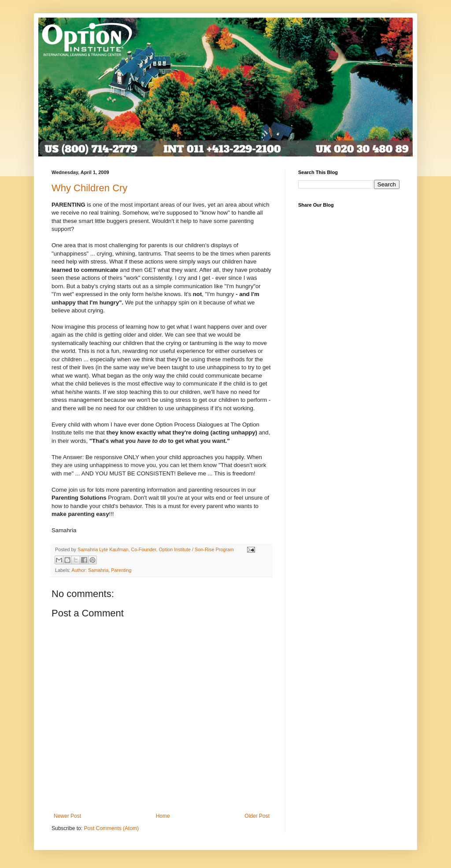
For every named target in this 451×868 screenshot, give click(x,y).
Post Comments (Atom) (111, 828)
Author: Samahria (90, 570)
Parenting (121, 570)
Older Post (257, 816)
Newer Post (67, 816)
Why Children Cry (89, 188)
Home (163, 816)
